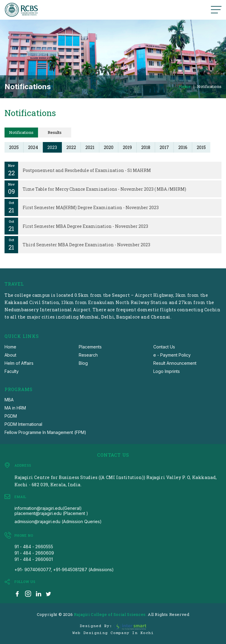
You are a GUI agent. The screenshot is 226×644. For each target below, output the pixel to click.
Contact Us (164, 347)
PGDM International (23, 424)
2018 (146, 147)
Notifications (209, 87)
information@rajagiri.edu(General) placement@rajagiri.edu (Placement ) (51, 511)
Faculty (12, 371)
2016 (183, 147)
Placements (90, 347)
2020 (109, 147)
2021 (90, 147)
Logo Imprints (167, 371)
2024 (33, 147)
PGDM (11, 416)
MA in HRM (15, 408)
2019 (127, 147)
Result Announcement (175, 363)
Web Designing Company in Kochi (113, 633)
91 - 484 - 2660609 (34, 553)
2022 (71, 147)
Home (185, 87)
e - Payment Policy (172, 355)
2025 (14, 147)
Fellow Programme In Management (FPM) (45, 432)
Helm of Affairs (19, 363)
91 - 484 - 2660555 (34, 547)
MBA (9, 400)
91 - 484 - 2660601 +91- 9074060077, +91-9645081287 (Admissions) (64, 564)
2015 (201, 147)
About (10, 355)
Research (88, 355)
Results (55, 132)
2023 (52, 147)
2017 (164, 147)
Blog (83, 363)
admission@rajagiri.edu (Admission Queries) (58, 521)
